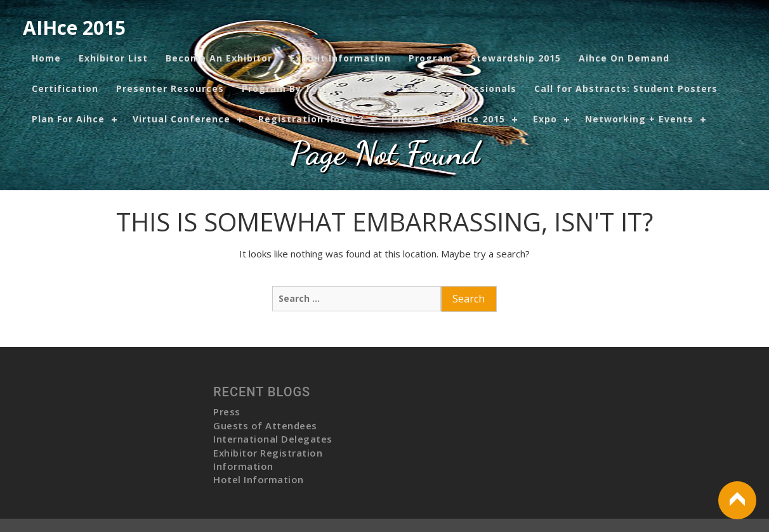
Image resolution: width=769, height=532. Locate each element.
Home (46, 58)
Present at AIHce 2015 (448, 119)
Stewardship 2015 (516, 58)
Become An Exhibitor (219, 58)
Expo (545, 119)
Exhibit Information (340, 58)
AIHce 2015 (74, 28)
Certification (65, 88)
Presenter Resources (170, 88)
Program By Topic (287, 88)
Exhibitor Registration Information (268, 459)
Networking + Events (639, 119)
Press (227, 412)
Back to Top (737, 500)
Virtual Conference (181, 119)
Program (431, 58)
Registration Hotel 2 (311, 119)
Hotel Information (259, 479)
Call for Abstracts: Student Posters (626, 88)
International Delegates (273, 439)
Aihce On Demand (624, 58)
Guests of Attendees (265, 425)
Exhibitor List (113, 58)
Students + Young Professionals (434, 88)
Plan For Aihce (68, 119)
